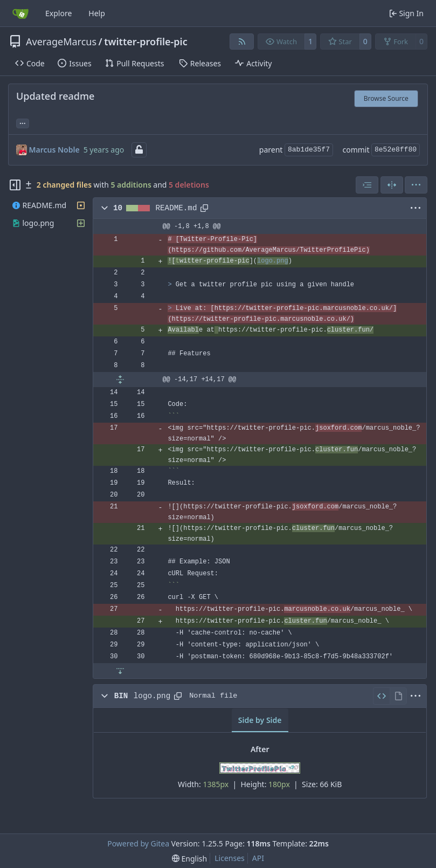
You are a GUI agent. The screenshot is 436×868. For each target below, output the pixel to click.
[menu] (416, 185)
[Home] (20, 13)
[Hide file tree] (15, 185)
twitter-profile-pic (146, 42)
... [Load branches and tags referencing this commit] (23, 122)
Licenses (230, 858)
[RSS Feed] (242, 42)
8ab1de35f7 (309, 150)
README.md (177, 208)
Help (97, 13)
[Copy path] (204, 208)
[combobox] (367, 185)
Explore (58, 13)
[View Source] (381, 696)
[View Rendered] (398, 696)
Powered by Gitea (138, 843)
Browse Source (386, 98)
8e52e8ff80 (396, 150)
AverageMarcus (61, 42)
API (258, 858)
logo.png (152, 696)
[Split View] (392, 185)
